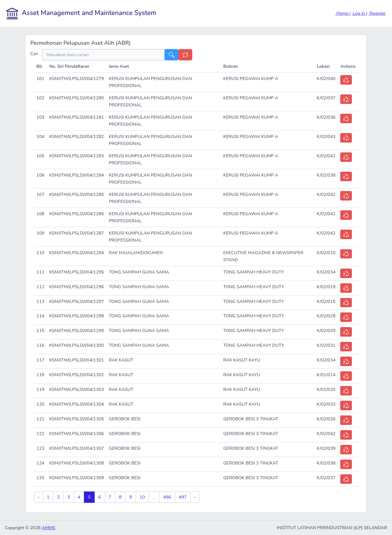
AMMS (48, 528)
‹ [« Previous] (39, 497)
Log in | (359, 13)
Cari (36, 54)
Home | (343, 13)
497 (183, 497)
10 (142, 497)
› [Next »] (195, 497)
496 (167, 497)
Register (377, 13)
